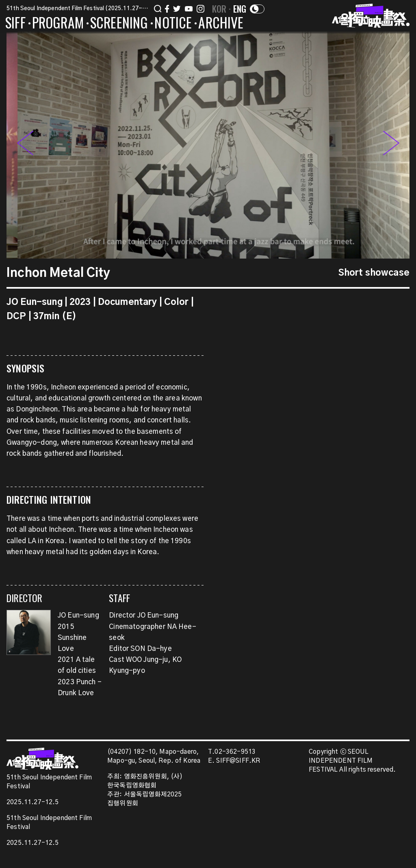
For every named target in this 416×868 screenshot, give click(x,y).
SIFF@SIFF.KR (238, 761)
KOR (219, 9)
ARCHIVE (221, 24)
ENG (240, 9)
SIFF (15, 24)
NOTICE (173, 24)
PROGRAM (58, 24)
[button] (391, 145)
